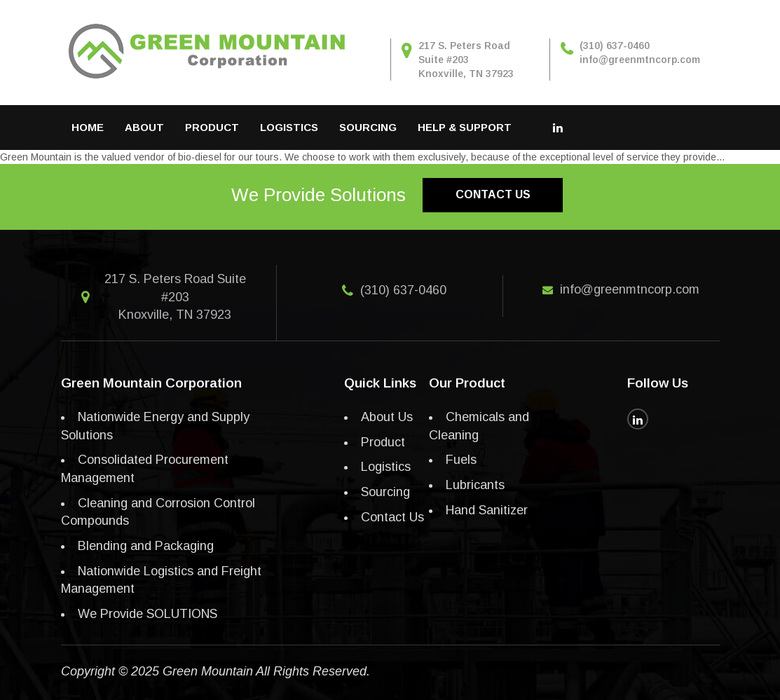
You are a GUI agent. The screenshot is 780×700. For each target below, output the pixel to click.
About (144, 127)
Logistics (289, 127)
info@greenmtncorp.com (630, 289)
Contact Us (392, 517)
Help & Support (465, 127)
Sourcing (368, 127)
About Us (387, 417)
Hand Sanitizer (487, 510)
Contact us (493, 194)
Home (88, 127)
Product (212, 127)
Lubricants (475, 485)
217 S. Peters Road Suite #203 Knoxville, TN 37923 (466, 60)
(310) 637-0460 (403, 290)
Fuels (461, 460)
